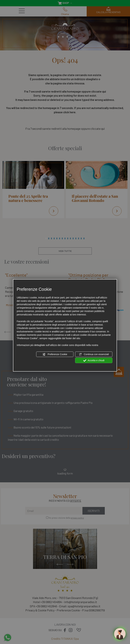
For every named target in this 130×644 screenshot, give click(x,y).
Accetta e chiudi (94, 361)
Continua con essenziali (94, 354)
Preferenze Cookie (55, 354)
